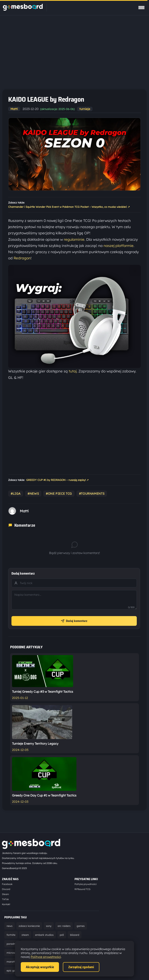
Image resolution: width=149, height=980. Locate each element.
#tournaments (92, 494)
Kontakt (6, 904)
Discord (6, 889)
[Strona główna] (23, 10)
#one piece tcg (59, 494)
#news (33, 494)
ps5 (62, 935)
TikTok (5, 899)
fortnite (11, 935)
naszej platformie (119, 246)
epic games (13, 970)
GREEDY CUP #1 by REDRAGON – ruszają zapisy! (57, 480)
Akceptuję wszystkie (40, 967)
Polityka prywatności (86, 884)
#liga (16, 494)
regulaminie (74, 239)
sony (49, 926)
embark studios (44, 935)
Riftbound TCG (82, 889)
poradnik (12, 944)
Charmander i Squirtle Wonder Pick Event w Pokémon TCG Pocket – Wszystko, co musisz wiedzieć (69, 207)
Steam (5, 894)
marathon (12, 962)
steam (25, 935)
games (81, 926)
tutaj (73, 371)
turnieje (85, 109)
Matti (14, 109)
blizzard (75, 935)
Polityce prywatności (46, 957)
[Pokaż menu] (141, 8)
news (10, 926)
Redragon (22, 258)
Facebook (7, 884)
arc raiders (64, 926)
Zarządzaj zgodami (81, 967)
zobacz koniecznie (29, 926)
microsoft (12, 953)
